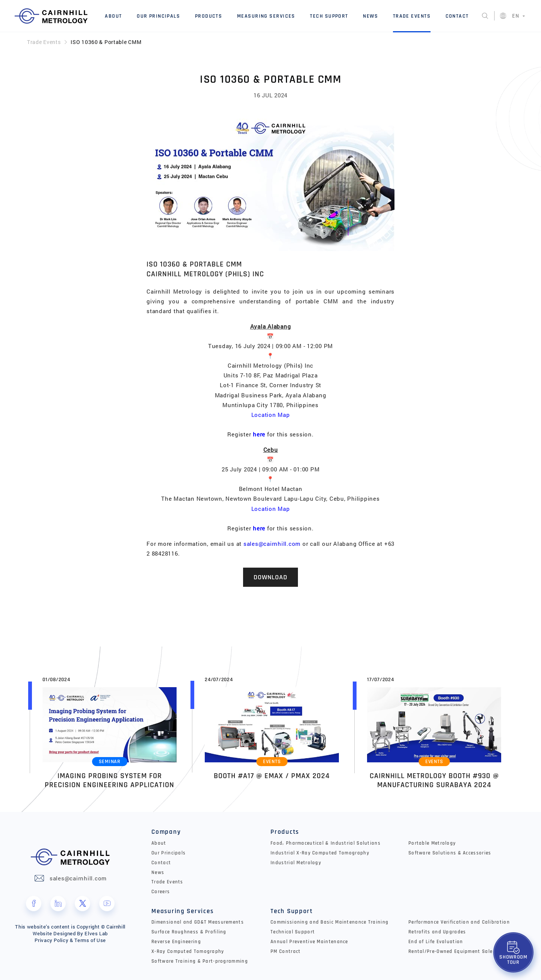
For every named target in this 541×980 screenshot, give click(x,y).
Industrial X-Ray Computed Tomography (320, 853)
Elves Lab (96, 933)
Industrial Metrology (296, 863)
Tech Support (329, 16)
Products (209, 16)
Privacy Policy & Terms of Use (70, 940)
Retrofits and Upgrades (437, 932)
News (370, 16)
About (113, 16)
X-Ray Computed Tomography (188, 951)
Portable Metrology (432, 843)
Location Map (271, 415)
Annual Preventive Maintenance (309, 942)
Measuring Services (266, 16)
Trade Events (412, 16)
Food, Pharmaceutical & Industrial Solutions (326, 843)
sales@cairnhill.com (272, 544)
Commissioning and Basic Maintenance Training (329, 922)
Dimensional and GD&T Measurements (198, 922)
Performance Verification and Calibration (459, 922)
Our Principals (158, 16)
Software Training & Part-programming (200, 961)
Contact (457, 16)
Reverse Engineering (176, 942)
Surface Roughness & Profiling (189, 932)
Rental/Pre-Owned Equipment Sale (450, 951)
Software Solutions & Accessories (450, 853)
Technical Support (293, 932)
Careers (161, 892)
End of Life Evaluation (436, 942)
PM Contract (286, 951)
